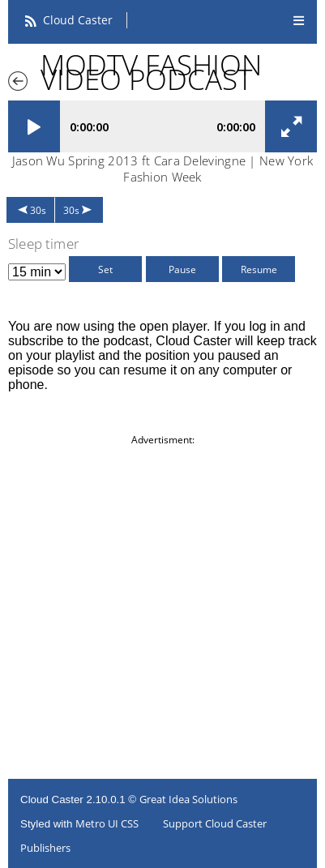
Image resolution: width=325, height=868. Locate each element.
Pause (182, 269)
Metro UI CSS (107, 823)
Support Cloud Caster (215, 823)
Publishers (45, 848)
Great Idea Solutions (188, 799)
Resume (259, 269)
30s (38, 210)
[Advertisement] (162, 609)
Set (105, 269)
